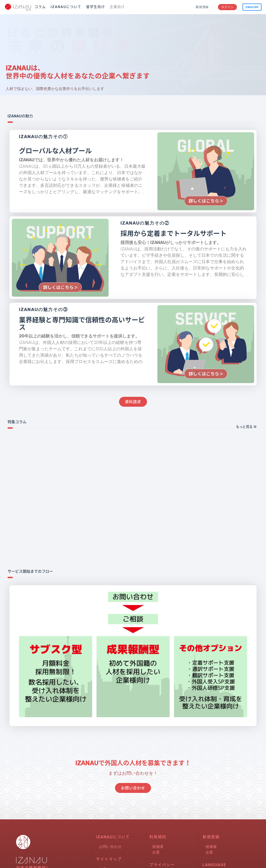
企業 (156, 858)
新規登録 (202, 7)
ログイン (227, 7)
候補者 (158, 852)
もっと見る (246, 427)
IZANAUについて (66, 7)
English (252, 7)
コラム (40, 7)
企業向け (117, 7)
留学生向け (96, 7)
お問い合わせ (110, 852)
